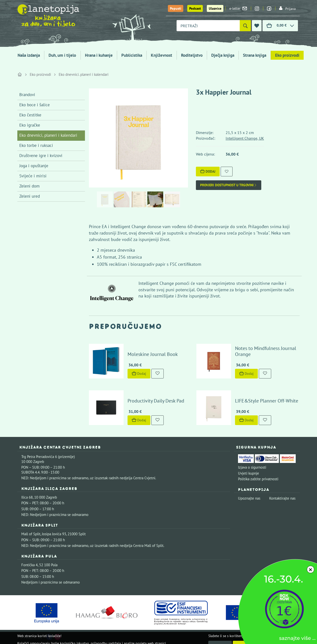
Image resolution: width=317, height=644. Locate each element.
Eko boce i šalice (35, 105)
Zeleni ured (30, 196)
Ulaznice (215, 8)
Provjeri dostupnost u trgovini (229, 185)
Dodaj (208, 171)
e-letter (238, 8)
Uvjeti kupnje (249, 473)
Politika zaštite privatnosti (258, 479)
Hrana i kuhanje (99, 55)
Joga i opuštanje (34, 166)
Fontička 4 (29, 565)
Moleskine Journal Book (153, 354)
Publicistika (132, 55)
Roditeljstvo (192, 55)
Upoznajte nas (249, 498)
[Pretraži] (245, 26)
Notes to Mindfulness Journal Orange (266, 351)
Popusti (176, 8)
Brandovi (27, 95)
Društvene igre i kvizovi (41, 156)
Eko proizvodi (287, 55)
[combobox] (208, 26)
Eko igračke (30, 125)
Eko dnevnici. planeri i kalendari (84, 74)
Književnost (161, 55)
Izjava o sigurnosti (252, 467)
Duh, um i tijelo (62, 55)
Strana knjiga (255, 55)
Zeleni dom (29, 186)
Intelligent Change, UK (245, 138)
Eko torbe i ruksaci (36, 145)
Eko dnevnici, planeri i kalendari (48, 135)
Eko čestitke (30, 115)
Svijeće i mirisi (33, 176)
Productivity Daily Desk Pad (156, 401)
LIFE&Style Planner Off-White (267, 401)
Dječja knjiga (223, 55)
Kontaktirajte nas (282, 498)
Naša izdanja (29, 55)
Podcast (195, 8)
